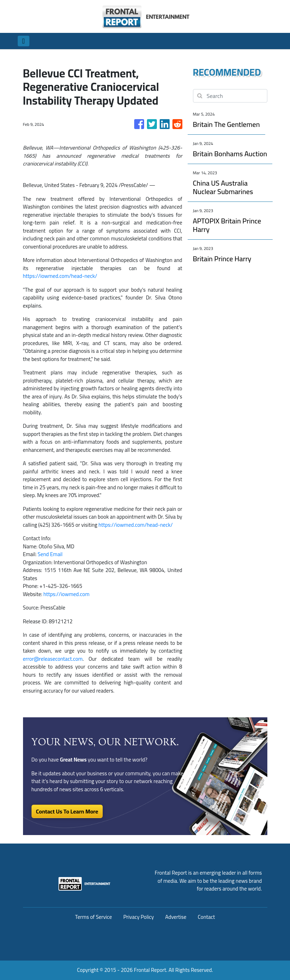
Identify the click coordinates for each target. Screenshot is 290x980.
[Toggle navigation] (24, 41)
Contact (206, 917)
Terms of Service (93, 917)
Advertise (176, 917)
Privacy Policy (138, 917)
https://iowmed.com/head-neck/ (60, 276)
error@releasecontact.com (53, 659)
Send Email (50, 554)
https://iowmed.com (67, 594)
